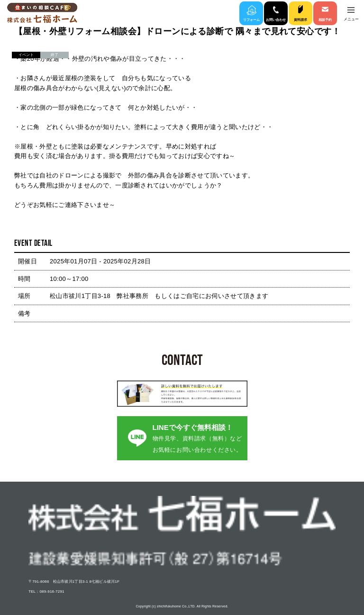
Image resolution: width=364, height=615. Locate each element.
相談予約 (325, 20)
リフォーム (251, 20)
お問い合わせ (276, 20)
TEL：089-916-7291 (46, 592)
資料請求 (300, 20)
